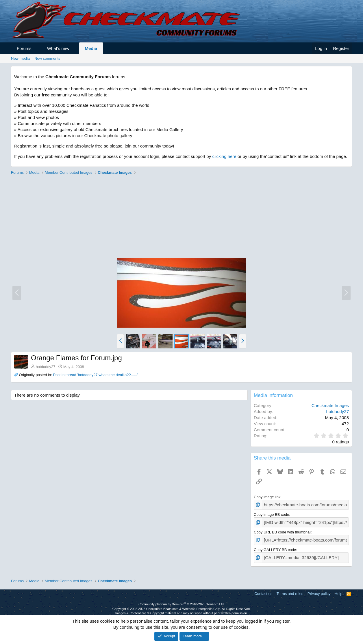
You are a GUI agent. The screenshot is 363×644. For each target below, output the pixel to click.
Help (339, 590)
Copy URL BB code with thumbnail (283, 530)
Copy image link (267, 497)
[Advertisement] (181, 217)
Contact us (263, 590)
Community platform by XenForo (181, 601)
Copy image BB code (271, 514)
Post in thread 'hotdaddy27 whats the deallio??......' (95, 375)
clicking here (224, 156)
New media (20, 58)
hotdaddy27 (46, 367)
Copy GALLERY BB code (275, 547)
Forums (24, 48)
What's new (58, 48)
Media (91, 48)
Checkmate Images (330, 405)
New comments (47, 58)
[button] (37, 48)
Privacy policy (319, 590)
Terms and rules (290, 590)
